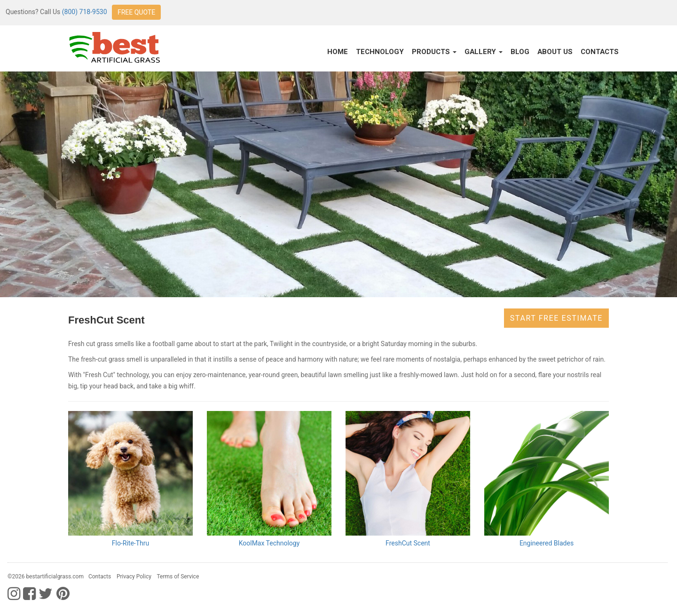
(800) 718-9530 (85, 12)
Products (434, 52)
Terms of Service (178, 577)
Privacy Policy (134, 577)
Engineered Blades (547, 543)
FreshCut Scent (408, 543)
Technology (380, 52)
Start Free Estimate (556, 318)
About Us (555, 52)
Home (338, 52)
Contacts (600, 52)
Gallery (484, 52)
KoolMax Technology (269, 543)
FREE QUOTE (136, 12)
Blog (520, 52)
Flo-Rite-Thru (130, 543)
